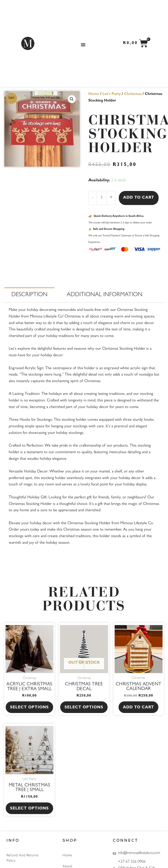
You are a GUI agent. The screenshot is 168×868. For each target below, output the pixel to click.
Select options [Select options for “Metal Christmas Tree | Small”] (29, 809)
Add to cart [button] (138, 708)
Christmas (133, 94)
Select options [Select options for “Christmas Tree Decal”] (84, 708)
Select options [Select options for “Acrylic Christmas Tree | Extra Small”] (29, 708)
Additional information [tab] (105, 295)
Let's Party (112, 94)
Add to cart (139, 198)
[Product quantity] (102, 198)
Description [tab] (29, 295)
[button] (83, 44)
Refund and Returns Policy (23, 858)
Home (94, 94)
